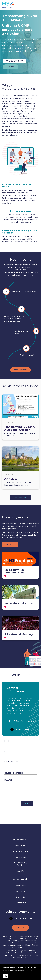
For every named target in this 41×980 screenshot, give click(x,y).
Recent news (20, 886)
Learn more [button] (29, 970)
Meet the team (21, 857)
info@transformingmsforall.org (24, 721)
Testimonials (21, 903)
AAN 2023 (11, 479)
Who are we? (20, 846)
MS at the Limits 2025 (19, 603)
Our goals (20, 891)
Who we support (21, 851)
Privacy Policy (21, 871)
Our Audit (20, 897)
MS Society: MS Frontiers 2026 (14, 571)
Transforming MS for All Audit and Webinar (20, 428)
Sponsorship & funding (20, 864)
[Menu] (34, 5)
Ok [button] (6, 976)
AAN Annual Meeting (19, 634)
